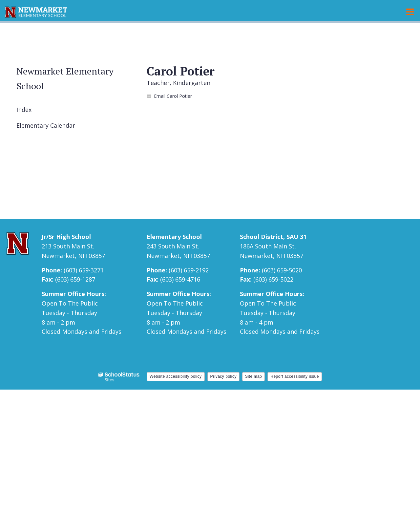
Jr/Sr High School (66, 237)
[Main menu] (410, 11)
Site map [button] (253, 376)
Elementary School (174, 237)
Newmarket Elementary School (65, 78)
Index (24, 110)
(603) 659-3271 (84, 270)
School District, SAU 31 (273, 237)
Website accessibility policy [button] (176, 376)
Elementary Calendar (46, 125)
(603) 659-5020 (282, 270)
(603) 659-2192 (189, 270)
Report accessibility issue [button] (295, 376)
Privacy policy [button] (223, 376)
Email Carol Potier (173, 96)
